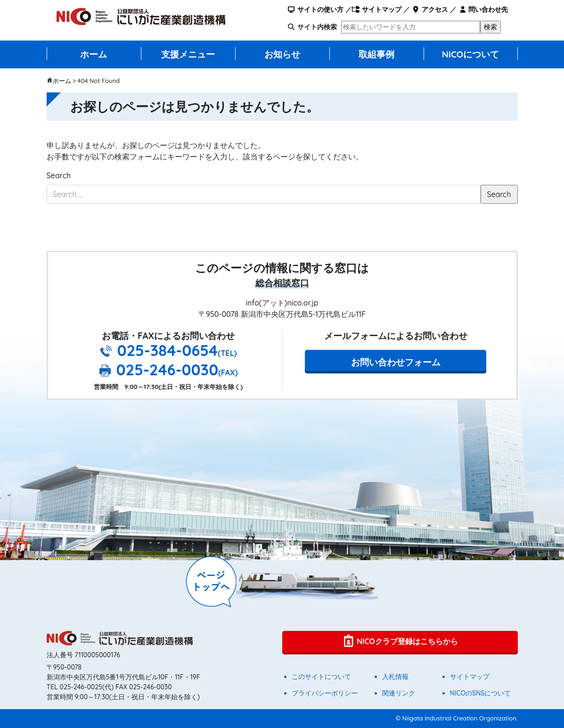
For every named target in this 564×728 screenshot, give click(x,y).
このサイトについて (321, 677)
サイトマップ (377, 9)
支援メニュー (188, 54)
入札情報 (395, 677)
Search (59, 175)
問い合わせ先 (483, 9)
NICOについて (471, 54)
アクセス (430, 9)
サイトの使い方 (315, 9)
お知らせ (282, 54)
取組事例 (376, 54)
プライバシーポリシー (325, 693)
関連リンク (399, 693)
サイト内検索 (317, 27)
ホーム (94, 54)
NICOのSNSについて (481, 693)
